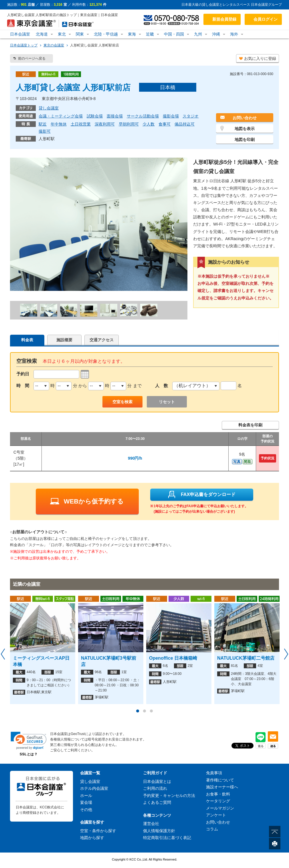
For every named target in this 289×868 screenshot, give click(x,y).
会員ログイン (266, 19)
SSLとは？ (29, 754)
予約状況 (268, 458)
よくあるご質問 (157, 802)
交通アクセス (102, 340)
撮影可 (45, 131)
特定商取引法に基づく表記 (167, 838)
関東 (80, 34)
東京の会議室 (54, 45)
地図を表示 (245, 129)
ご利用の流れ (155, 788)
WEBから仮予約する (87, 501)
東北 (62, 34)
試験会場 (95, 116)
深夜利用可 (105, 124)
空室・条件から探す (98, 831)
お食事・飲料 (218, 794)
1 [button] (138, 711)
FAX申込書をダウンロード (201, 494)
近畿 (150, 34)
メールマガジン (220, 808)
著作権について (220, 780)
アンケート (216, 815)
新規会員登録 (224, 19)
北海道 (42, 34)
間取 (248, 462)
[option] (43, 650)
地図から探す (92, 838)
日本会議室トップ (24, 45)
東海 (132, 34)
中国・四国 (174, 34)
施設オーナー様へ (222, 787)
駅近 (43, 124)
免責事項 (214, 773)
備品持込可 (185, 124)
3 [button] (151, 711)
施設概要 (64, 340)
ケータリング (218, 801)
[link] (29, 741)
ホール (86, 795)
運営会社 (151, 824)
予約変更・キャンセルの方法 (169, 795)
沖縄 (216, 34)
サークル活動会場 (143, 116)
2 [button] (144, 711)
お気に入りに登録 (260, 58)
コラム (212, 829)
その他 (86, 810)
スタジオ (191, 116)
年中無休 (59, 124)
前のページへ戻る (32, 58)
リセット (167, 402)
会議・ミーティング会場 (61, 116)
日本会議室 (20, 34)
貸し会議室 (49, 108)
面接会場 (115, 116)
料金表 (27, 340)
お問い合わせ (245, 118)
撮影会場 (171, 116)
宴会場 (86, 802)
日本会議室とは (157, 781)
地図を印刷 (245, 140)
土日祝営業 (81, 124)
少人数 (149, 124)
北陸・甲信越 (106, 34)
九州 (198, 34)
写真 (237, 462)
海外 (234, 34)
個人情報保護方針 (159, 831)
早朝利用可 (129, 124)
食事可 (165, 124)
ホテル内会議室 (94, 788)
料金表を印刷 (250, 425)
